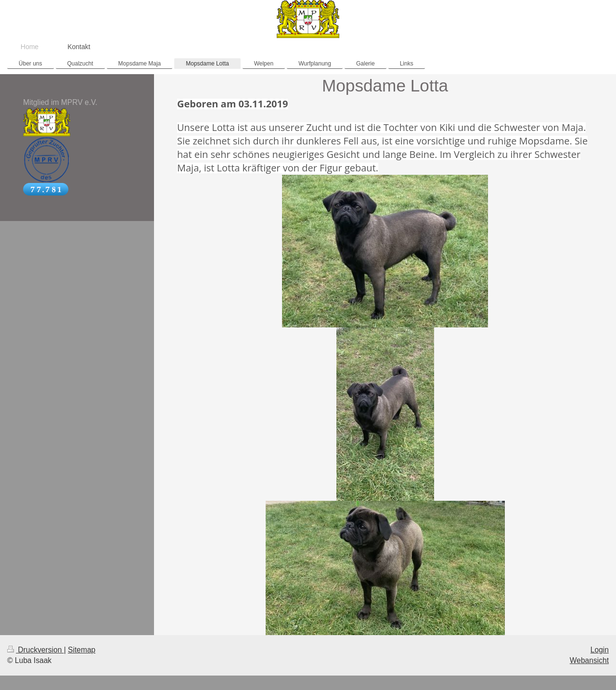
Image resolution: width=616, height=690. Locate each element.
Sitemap (82, 650)
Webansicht (589, 660)
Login (600, 650)
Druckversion (36, 650)
